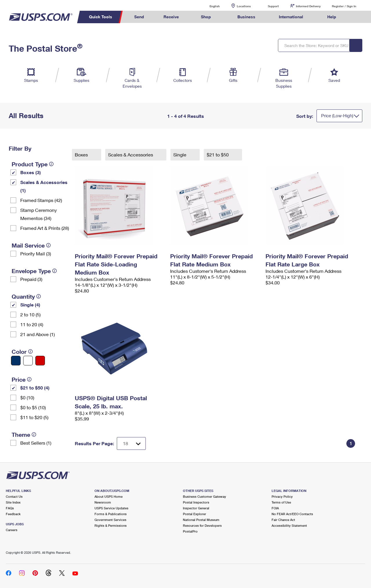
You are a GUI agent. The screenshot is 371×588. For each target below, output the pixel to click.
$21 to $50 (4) (35, 388)
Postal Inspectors (196, 502)
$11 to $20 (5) (34, 417)
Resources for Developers (202, 525)
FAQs (10, 508)
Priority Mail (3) (36, 254)
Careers (12, 530)
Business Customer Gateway (204, 496)
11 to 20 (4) (32, 324)
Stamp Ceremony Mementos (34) (39, 214)
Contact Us (14, 496)
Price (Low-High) (337, 116)
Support (273, 6)
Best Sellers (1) (36, 443)
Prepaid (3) (31, 279)
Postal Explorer (194, 514)
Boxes (82, 155)
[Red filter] (40, 361)
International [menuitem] (291, 17)
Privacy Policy (282, 496)
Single (180, 155)
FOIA (275, 508)
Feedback (13, 514)
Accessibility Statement (289, 525)
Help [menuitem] (332, 17)
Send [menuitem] (139, 17)
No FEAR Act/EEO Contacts (292, 514)
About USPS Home (109, 496)
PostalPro (190, 531)
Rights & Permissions (111, 525)
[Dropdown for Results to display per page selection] (131, 443)
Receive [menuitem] (171, 17)
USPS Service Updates (111, 508)
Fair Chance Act (283, 520)
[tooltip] (51, 164)
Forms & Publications (111, 514)
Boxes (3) (31, 172)
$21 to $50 (218, 155)
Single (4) (30, 305)
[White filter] (28, 361)
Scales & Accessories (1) (44, 186)
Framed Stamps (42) (41, 200)
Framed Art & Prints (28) (45, 228)
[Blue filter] (16, 361)
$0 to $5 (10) (33, 407)
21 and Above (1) (38, 334)
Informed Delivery (308, 6)
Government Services (110, 520)
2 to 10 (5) (30, 314)
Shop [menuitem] (206, 17)
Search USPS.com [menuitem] (357, 17)
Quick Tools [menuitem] (101, 17)
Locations (244, 6)
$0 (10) (27, 397)
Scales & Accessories (131, 155)
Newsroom (103, 502)
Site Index (13, 502)
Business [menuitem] (246, 17)
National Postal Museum (201, 520)
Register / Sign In (344, 6)
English (209, 6)
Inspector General (196, 508)
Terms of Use (281, 502)
